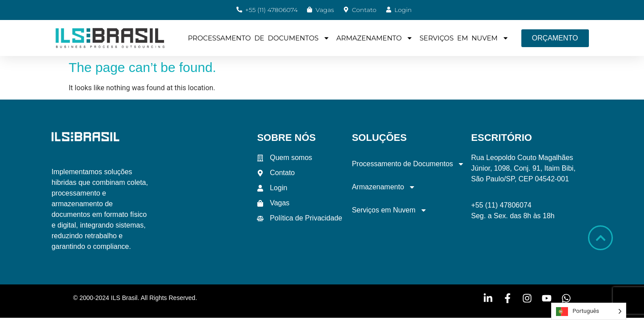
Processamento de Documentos (259, 38)
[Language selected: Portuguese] (589, 311)
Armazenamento (375, 38)
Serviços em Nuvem (464, 38)
